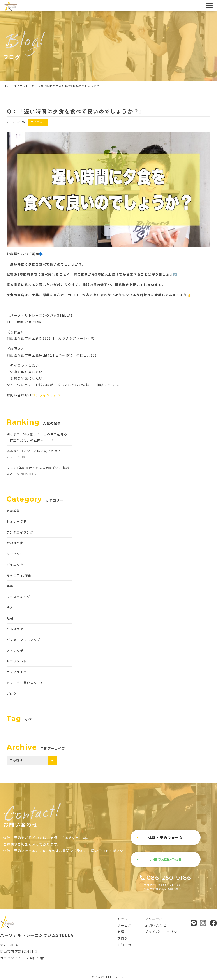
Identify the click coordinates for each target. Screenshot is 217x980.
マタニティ (154, 919)
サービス (124, 925)
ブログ (12, 693)
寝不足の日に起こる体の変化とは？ (34, 451)
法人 (10, 607)
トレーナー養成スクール (25, 683)
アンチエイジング (20, 532)
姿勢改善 (13, 511)
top (8, 86)
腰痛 (10, 586)
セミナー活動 (17, 521)
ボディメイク (17, 672)
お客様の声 (15, 543)
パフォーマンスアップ (24, 640)
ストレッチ (15, 650)
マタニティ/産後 (19, 575)
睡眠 (10, 618)
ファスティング (18, 597)
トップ (123, 919)
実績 (121, 932)
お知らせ (124, 945)
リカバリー (15, 554)
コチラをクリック (46, 395)
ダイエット (21, 86)
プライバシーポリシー (163, 932)
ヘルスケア (15, 629)
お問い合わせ (156, 925)
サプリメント (17, 661)
